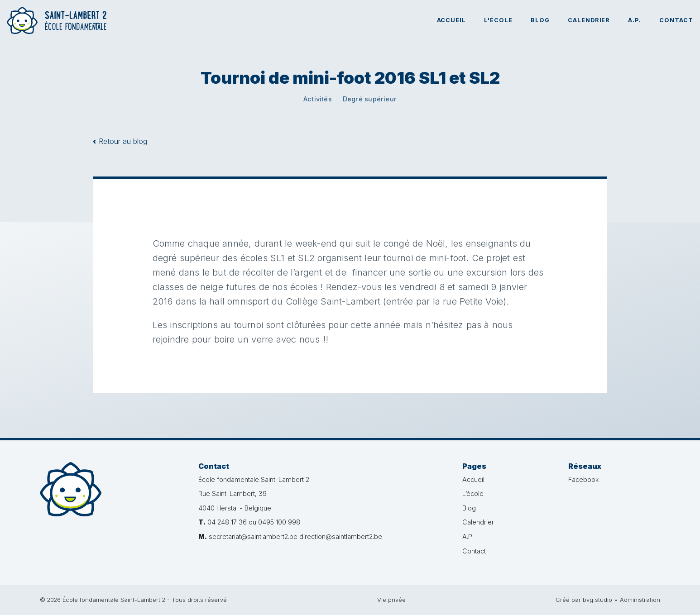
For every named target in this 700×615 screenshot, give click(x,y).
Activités (318, 99)
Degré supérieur (370, 99)
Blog (540, 20)
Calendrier (589, 20)
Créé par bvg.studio (584, 600)
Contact (676, 20)
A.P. (635, 20)
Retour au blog (120, 141)
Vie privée (391, 600)
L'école (498, 20)
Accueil (452, 20)
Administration (640, 600)
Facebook (583, 479)
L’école (473, 493)
